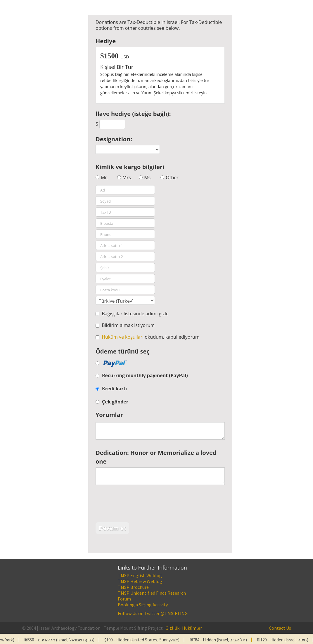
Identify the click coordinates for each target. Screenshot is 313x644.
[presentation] (140, 505)
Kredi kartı (114, 389)
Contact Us (280, 628)
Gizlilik (172, 628)
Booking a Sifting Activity (143, 605)
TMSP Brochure (133, 587)
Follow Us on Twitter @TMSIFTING (153, 613)
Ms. (148, 177)
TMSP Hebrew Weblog (140, 581)
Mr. (104, 177)
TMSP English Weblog (140, 575)
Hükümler (192, 628)
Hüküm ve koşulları (123, 337)
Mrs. (127, 177)
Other (172, 177)
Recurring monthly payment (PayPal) (145, 375)
